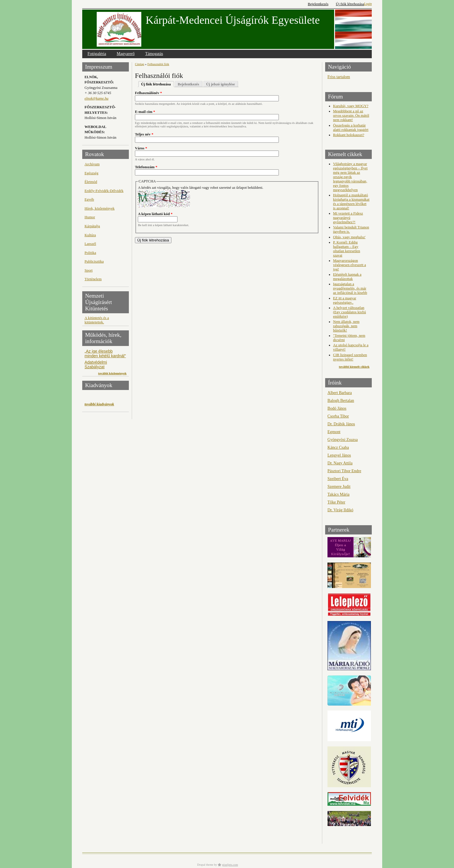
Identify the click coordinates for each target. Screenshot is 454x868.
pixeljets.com (230, 865)
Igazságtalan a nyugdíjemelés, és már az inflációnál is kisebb (350, 288)
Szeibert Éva (338, 479)
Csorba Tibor (338, 416)
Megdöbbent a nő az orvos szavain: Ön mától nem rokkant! (351, 116)
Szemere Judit (339, 486)
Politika (90, 253)
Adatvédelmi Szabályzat (96, 365)
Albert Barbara (340, 393)
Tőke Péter (336, 502)
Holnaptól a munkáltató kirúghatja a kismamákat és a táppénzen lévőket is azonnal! (351, 202)
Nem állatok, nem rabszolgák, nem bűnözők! (346, 326)
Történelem (93, 279)
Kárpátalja (92, 226)
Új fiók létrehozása (350, 4)
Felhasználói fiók (158, 64)
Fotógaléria (97, 54)
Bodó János (337, 408)
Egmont (334, 432)
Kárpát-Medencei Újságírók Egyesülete (233, 20)
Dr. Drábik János (341, 424)
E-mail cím (145, 112)
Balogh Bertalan (341, 400)
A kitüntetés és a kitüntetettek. (97, 320)
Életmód (91, 182)
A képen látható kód (155, 214)
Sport (89, 270)
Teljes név (144, 134)
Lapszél (90, 244)
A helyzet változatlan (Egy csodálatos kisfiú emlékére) (349, 312)
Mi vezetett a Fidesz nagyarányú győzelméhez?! (348, 218)
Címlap (140, 64)
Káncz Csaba (338, 447)
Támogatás (154, 54)
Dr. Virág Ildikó (340, 510)
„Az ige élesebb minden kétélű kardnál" (105, 354)
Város (141, 148)
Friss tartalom (339, 77)
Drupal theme (205, 865)
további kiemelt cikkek (354, 367)
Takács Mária (338, 494)
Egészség (91, 173)
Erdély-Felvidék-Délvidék (104, 191)
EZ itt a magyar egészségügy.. (345, 300)
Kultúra (90, 235)
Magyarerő (126, 54)
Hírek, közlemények (100, 208)
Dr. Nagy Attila (340, 463)
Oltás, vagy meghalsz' (349, 237)
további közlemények (112, 373)
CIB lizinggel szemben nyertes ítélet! (350, 357)
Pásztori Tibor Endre (344, 471)
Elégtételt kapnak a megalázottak (347, 277)
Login (368, 4)
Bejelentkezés (318, 4)
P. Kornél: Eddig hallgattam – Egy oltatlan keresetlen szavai (346, 249)
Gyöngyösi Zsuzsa (343, 440)
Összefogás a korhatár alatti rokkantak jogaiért (351, 128)
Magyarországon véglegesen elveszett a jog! (349, 265)
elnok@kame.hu (96, 98)
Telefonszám (146, 167)
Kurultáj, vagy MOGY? (351, 106)
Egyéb (89, 199)
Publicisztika (94, 261)
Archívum (92, 164)
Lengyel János (339, 455)
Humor (90, 217)
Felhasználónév (149, 93)
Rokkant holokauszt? (349, 135)
